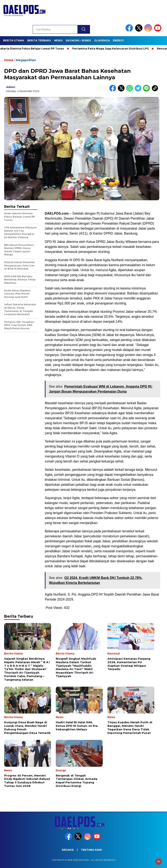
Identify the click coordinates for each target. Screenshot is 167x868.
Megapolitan (26, 60)
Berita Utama (14, 40)
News (58, 40)
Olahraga (102, 40)
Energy (118, 40)
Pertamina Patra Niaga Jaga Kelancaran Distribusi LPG (112, 49)
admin (11, 87)
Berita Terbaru (39, 40)
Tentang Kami (91, 850)
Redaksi (68, 850)
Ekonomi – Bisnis (78, 40)
